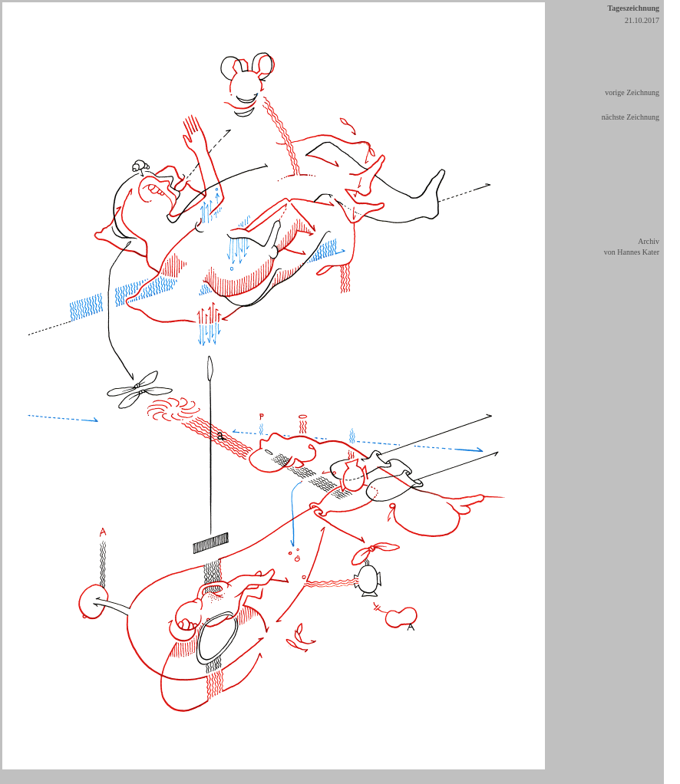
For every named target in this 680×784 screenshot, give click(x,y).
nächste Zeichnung (630, 117)
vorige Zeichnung (632, 92)
